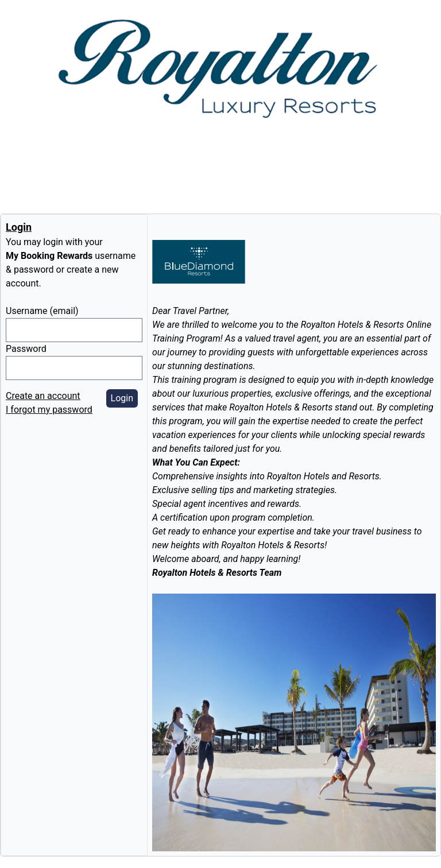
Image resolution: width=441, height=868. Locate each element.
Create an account (43, 396)
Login (122, 398)
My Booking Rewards (49, 256)
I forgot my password (49, 410)
